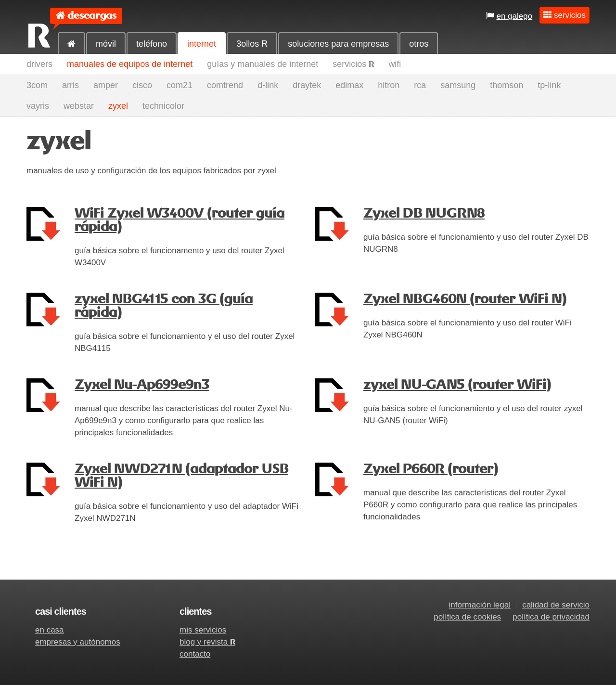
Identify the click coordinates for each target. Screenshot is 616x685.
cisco (142, 85)
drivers (39, 64)
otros (419, 44)
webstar (79, 106)
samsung (458, 85)
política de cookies (467, 617)
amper (106, 85)
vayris (38, 106)
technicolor (163, 106)
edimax (349, 85)
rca (420, 85)
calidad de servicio (556, 605)
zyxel (118, 106)
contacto (195, 654)
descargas (92, 16)
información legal (480, 605)
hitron (389, 85)
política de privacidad (551, 617)
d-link (268, 85)
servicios (353, 64)
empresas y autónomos (78, 642)
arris (71, 85)
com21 (180, 85)
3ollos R (252, 44)
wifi (395, 64)
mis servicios (203, 630)
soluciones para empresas (338, 44)
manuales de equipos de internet (130, 64)
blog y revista (207, 642)
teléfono (152, 44)
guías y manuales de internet (263, 64)
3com (37, 85)
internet (202, 44)
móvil (106, 44)
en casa (50, 630)
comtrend (225, 85)
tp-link (549, 85)
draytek (307, 85)
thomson (507, 85)
